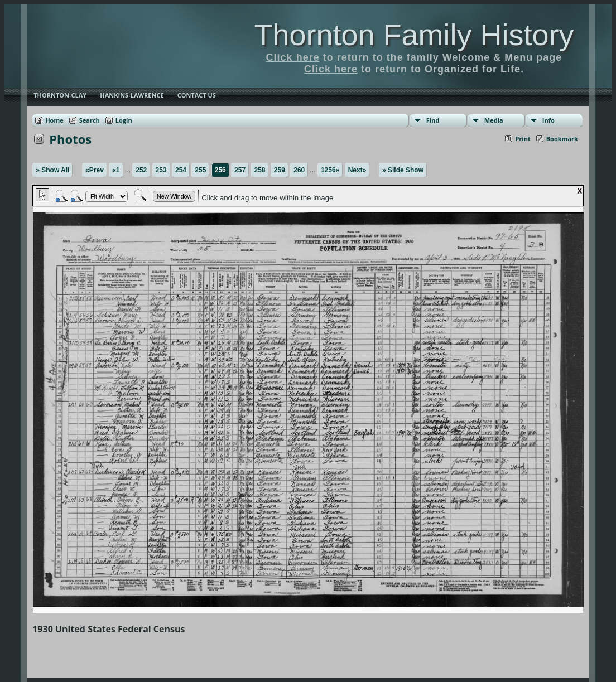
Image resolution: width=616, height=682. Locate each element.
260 (299, 170)
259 (280, 170)
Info (548, 120)
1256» (330, 170)
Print (523, 139)
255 (200, 170)
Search (90, 120)
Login (124, 120)
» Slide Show (403, 170)
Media (494, 120)
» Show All (52, 170)
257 (240, 170)
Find (433, 120)
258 (259, 170)
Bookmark (562, 139)
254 (181, 170)
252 (141, 170)
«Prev (95, 170)
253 (161, 170)
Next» (357, 170)
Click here (293, 57)
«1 (116, 170)
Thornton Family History (414, 35)
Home (54, 120)
